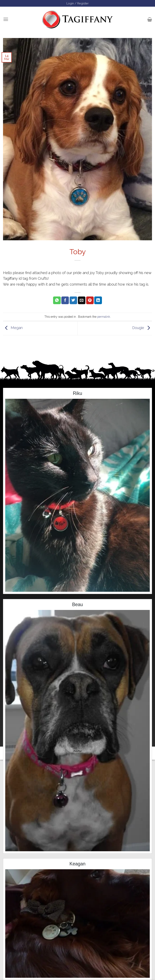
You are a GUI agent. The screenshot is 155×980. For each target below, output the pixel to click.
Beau (77, 604)
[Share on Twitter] (73, 300)
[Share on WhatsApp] (57, 300)
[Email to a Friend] (82, 300)
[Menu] (6, 19)
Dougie (142, 328)
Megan (13, 328)
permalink (104, 317)
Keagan (77, 864)
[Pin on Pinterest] (90, 300)
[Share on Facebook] (65, 300)
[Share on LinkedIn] (98, 300)
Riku (77, 393)
